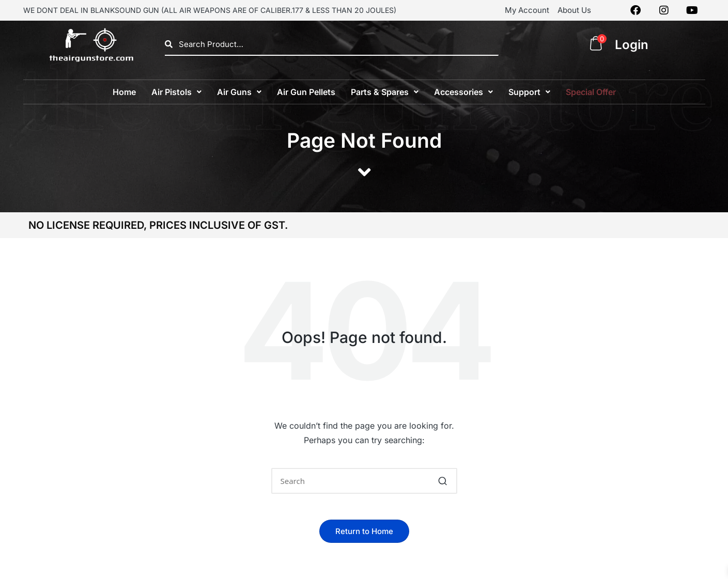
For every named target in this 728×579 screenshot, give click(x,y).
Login (632, 45)
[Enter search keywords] (364, 481)
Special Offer (591, 92)
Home (124, 92)
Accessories (463, 92)
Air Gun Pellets (306, 92)
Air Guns (239, 92)
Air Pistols (176, 92)
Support (529, 92)
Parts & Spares (385, 92)
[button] (176, 92)
